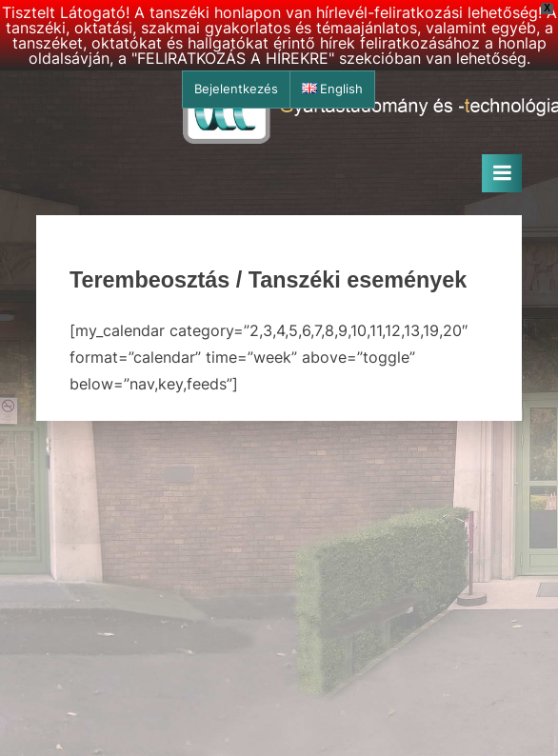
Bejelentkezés (236, 89)
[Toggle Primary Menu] (502, 173)
